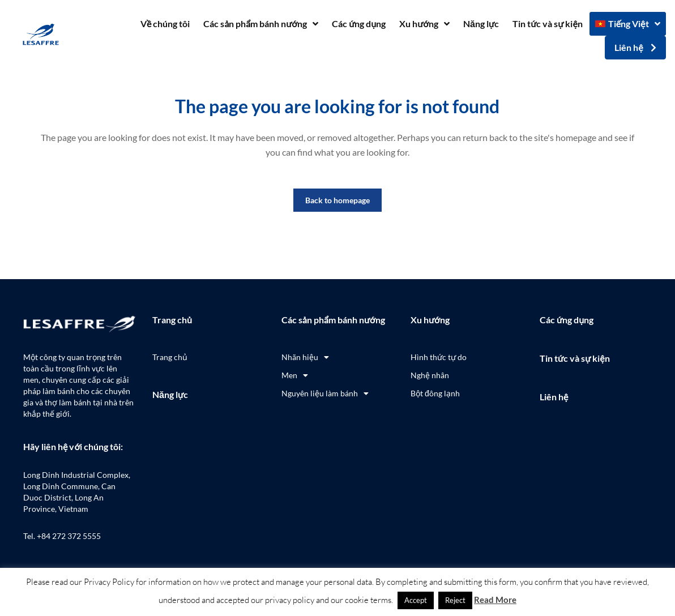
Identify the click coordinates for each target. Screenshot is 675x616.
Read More (495, 600)
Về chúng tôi (165, 23)
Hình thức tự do (439, 357)
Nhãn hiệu (305, 357)
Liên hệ (554, 397)
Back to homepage (337, 200)
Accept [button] (416, 600)
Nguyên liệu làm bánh (325, 393)
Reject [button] (455, 600)
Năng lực (481, 23)
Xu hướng (424, 24)
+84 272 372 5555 (69, 536)
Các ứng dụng (359, 23)
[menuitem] (628, 24)
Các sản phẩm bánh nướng (261, 24)
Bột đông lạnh (435, 393)
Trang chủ (172, 320)
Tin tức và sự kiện (548, 23)
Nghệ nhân (430, 375)
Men (295, 375)
